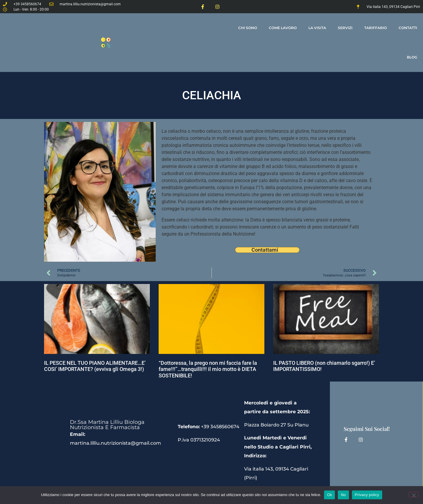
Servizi (345, 28)
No (343, 495)
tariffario (376, 28)
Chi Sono (248, 28)
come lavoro (283, 28)
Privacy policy (367, 495)
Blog (412, 57)
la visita (317, 28)
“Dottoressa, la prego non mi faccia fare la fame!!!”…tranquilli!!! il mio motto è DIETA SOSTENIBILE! (208, 369)
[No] (414, 495)
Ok (329, 495)
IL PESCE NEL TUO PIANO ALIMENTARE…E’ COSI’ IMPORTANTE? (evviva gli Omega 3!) (95, 366)
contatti (408, 28)
